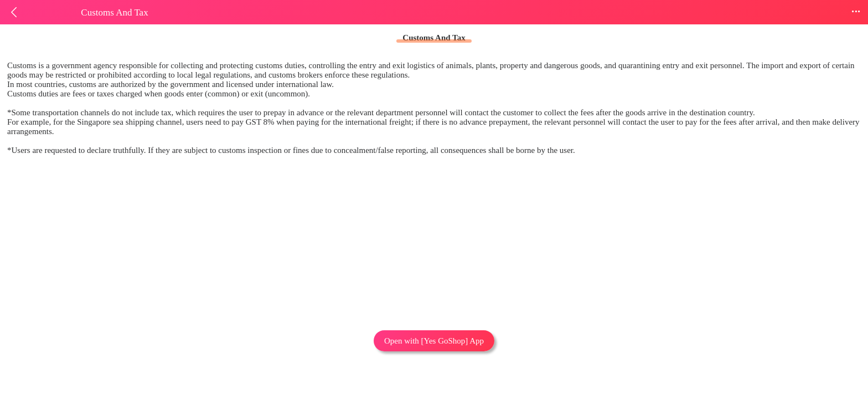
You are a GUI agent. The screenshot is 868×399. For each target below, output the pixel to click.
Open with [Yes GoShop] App (434, 341)
